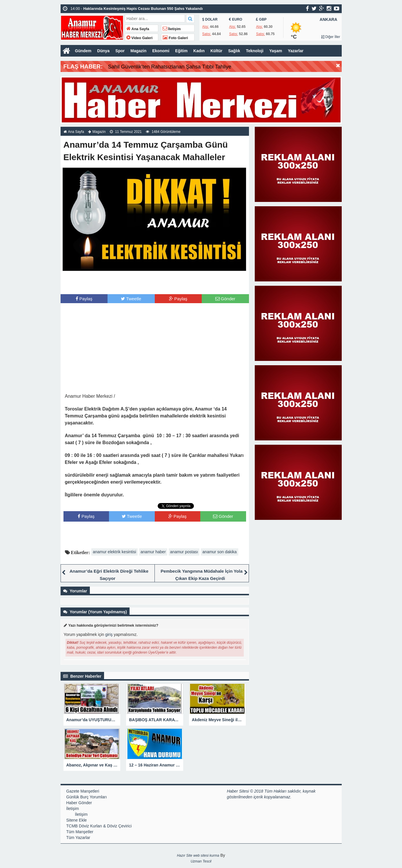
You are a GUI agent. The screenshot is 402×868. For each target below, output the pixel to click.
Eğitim (181, 51)
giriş (109, 634)
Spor (120, 51)
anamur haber (153, 552)
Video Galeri (140, 38)
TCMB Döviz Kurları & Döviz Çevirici (99, 826)
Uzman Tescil (201, 861)
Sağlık (234, 51)
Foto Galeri (175, 38)
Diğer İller (331, 37)
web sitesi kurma (206, 856)
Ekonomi (161, 51)
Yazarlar (296, 51)
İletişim (172, 29)
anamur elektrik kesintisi (114, 552)
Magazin (138, 51)
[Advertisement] (155, 283)
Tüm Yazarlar (78, 838)
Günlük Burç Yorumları (87, 797)
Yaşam (276, 51)
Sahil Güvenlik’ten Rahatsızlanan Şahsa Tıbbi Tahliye (170, 67)
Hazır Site (184, 856)
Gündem (83, 51)
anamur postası (184, 552)
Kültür (216, 51)
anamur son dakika (219, 552)
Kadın (199, 51)
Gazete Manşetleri (83, 791)
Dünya (103, 51)
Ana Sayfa (138, 29)
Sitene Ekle (77, 820)
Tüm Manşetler (80, 832)
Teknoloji (254, 51)
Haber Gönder (79, 803)
